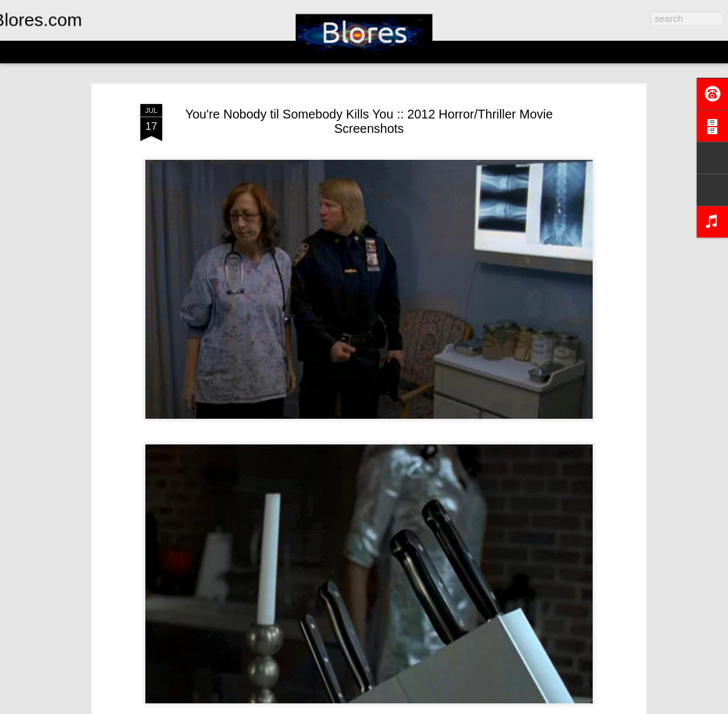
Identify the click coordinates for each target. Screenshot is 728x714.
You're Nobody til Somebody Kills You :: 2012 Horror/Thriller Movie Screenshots (369, 121)
